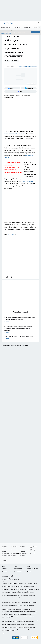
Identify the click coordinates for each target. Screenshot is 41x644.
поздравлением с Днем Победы (15, 134)
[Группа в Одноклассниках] (35, 550)
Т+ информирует (17, 28)
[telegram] (12, 277)
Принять (35, 32)
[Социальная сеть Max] (20, 91)
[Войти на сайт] (39, 23)
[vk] (7, 277)
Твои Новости (14, 546)
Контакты (29, 566)
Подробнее (11, 607)
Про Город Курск (6, 553)
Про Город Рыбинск (15, 553)
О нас (16, 566)
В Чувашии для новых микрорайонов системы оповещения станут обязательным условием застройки (20, 329)
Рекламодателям (18, 572)
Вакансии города (27, 28)
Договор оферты (18, 568)
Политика (15, 61)
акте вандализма (28, 181)
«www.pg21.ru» (13, 575)
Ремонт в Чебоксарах (6, 28)
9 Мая (7, 61)
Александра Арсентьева (28, 66)
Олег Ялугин (12, 234)
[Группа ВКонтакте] (12, 88)
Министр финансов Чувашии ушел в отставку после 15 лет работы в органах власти (20, 320)
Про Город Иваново (15, 550)
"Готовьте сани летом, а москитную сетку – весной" (20, 338)
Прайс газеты (5, 572)
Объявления (5, 568)
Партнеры (29, 572)
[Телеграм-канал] (29, 88)
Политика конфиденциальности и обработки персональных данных (17, 609)
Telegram (4, 566)
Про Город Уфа (23, 553)
